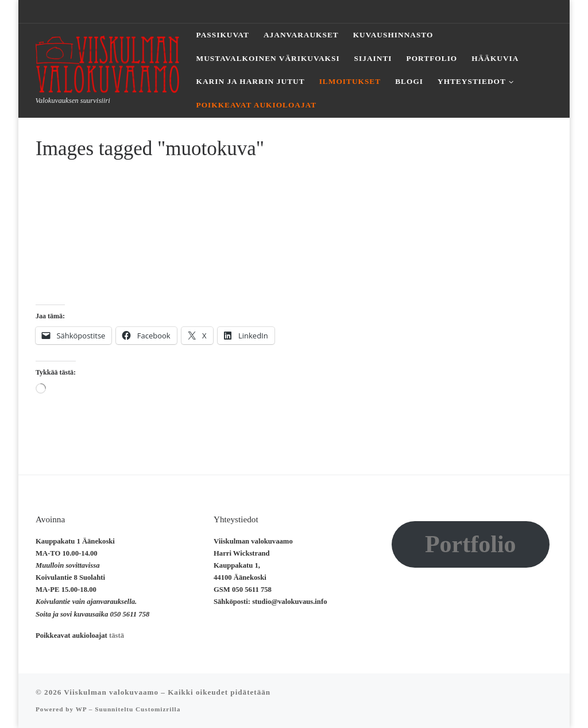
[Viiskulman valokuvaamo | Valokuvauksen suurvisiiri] (107, 62)
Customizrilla (158, 709)
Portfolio (471, 544)
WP (81, 709)
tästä (117, 635)
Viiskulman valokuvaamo (111, 692)
